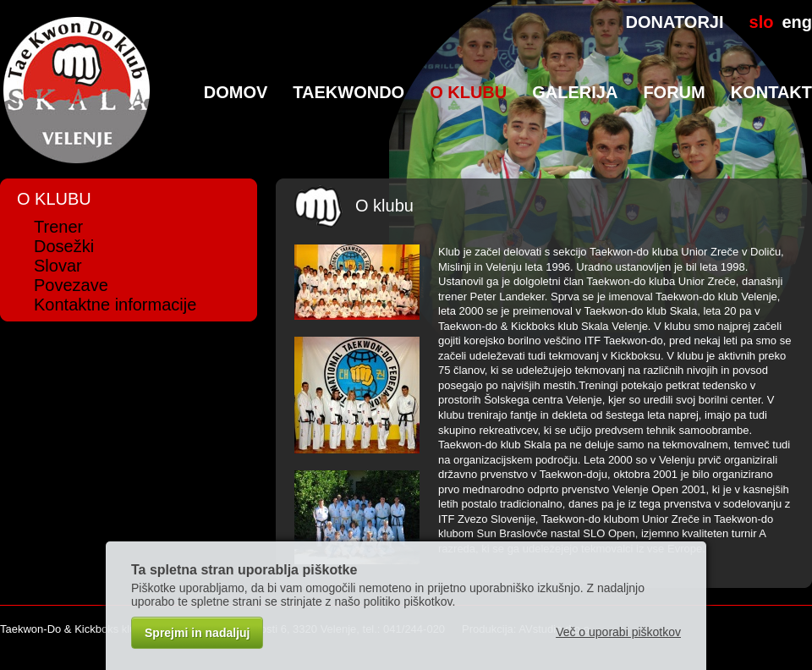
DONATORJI (675, 22)
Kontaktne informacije (115, 305)
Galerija (575, 92)
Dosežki (64, 246)
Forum (674, 92)
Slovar (58, 266)
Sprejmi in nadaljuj (197, 633)
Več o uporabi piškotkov (618, 632)
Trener (58, 227)
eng (797, 22)
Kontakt (771, 92)
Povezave (71, 285)
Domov (236, 92)
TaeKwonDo (348, 92)
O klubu (468, 92)
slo (762, 22)
